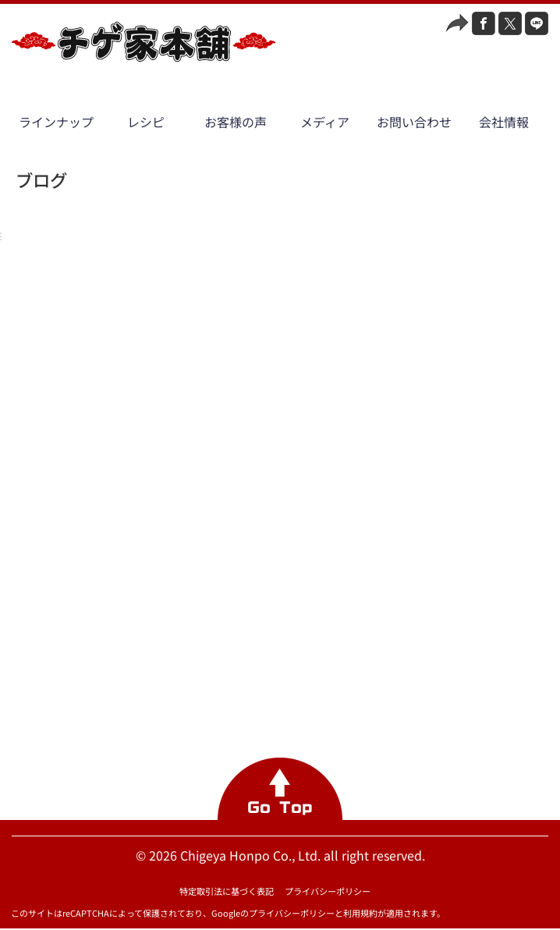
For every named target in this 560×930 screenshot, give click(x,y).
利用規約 (360, 913)
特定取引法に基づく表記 (227, 891)
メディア (325, 122)
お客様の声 (236, 122)
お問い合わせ (414, 122)
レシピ (146, 122)
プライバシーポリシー (328, 891)
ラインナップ (56, 122)
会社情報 (504, 122)
